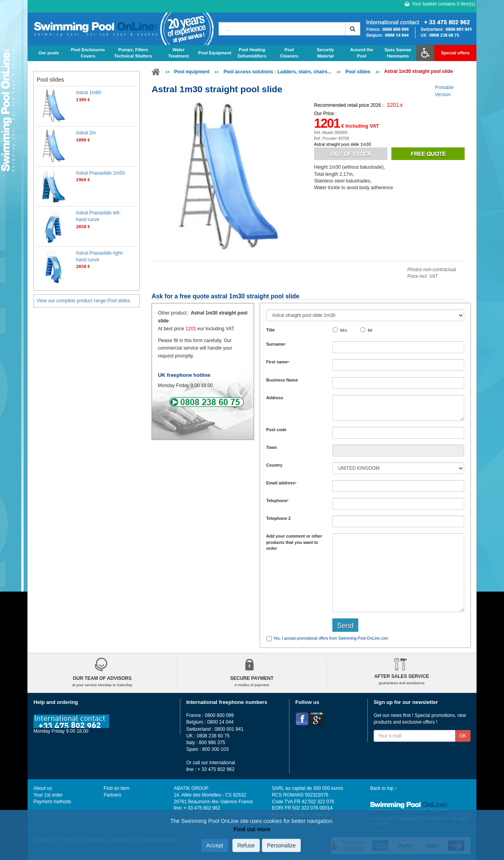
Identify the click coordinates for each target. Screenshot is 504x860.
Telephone (277, 501)
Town (271, 447)
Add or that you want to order (294, 542)
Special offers (455, 53)
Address (275, 398)
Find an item (116, 788)
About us (43, 788)
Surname (276, 344)
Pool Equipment (215, 53)
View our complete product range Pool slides (83, 301)
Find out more (252, 829)
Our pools (49, 53)
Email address (281, 483)
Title (271, 330)
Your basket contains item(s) (440, 4)
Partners (112, 795)
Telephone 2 (278, 518)
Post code (276, 430)
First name (278, 362)
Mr (370, 330)
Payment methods (52, 802)
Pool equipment (192, 72)
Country (274, 465)
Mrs (344, 330)
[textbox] (398, 433)
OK (463, 736)
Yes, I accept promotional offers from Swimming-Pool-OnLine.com (331, 638)
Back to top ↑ (384, 788)
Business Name (282, 380)
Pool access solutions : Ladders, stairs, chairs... (278, 72)
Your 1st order (48, 795)
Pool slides (358, 72)
